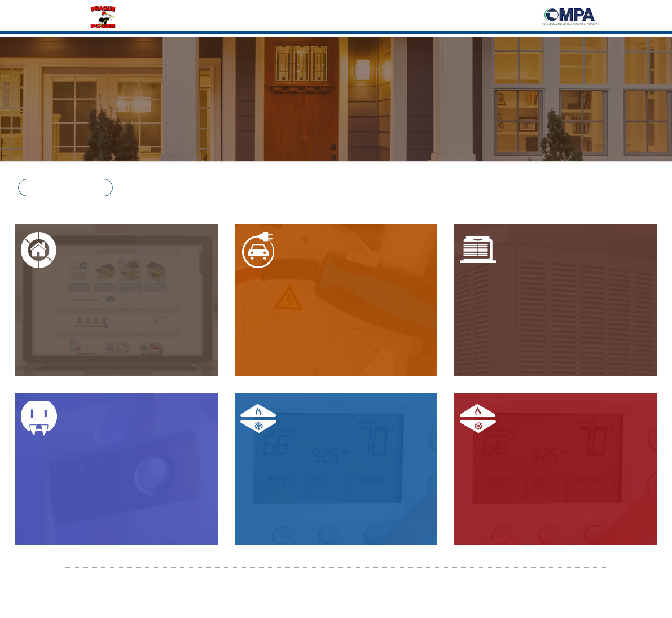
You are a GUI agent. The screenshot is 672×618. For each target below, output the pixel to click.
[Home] (104, 16)
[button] (65, 188)
